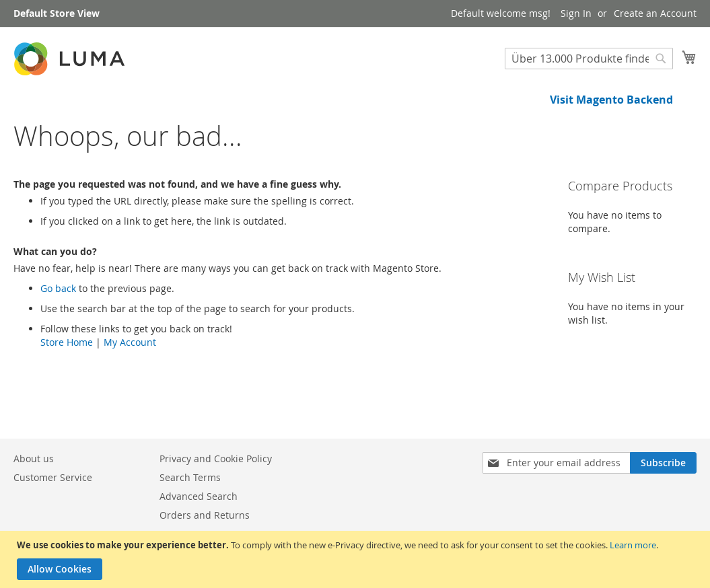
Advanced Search (199, 496)
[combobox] (589, 59)
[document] (357, 559)
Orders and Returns (205, 515)
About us (34, 458)
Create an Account (655, 13)
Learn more (633, 545)
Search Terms (190, 477)
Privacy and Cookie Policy (216, 458)
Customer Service (53, 477)
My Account (130, 388)
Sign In (576, 13)
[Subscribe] (663, 463)
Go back (58, 334)
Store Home (67, 388)
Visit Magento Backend (611, 100)
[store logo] (71, 59)
